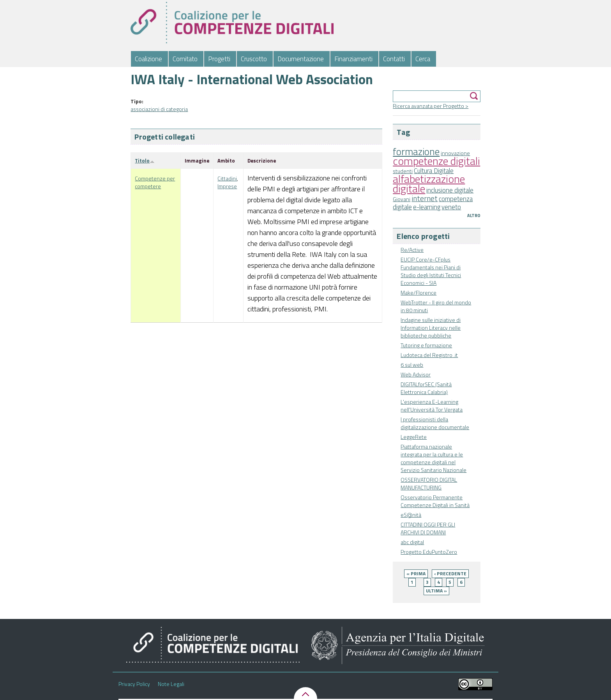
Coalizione (148, 59)
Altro (474, 216)
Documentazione (301, 59)
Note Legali (171, 684)
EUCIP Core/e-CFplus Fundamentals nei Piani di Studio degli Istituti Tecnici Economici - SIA (431, 271)
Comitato (185, 59)
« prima (416, 574)
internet (425, 198)
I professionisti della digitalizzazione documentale (435, 423)
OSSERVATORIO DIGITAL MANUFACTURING (429, 483)
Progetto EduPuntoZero (429, 552)
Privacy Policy (134, 684)
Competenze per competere (155, 182)
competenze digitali (436, 161)
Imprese (227, 186)
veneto (451, 207)
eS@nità (411, 515)
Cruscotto (254, 59)
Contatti (394, 59)
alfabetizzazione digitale (429, 184)
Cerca (423, 59)
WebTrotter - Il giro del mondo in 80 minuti (436, 306)
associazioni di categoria (159, 109)
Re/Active (412, 250)
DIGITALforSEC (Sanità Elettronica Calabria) (426, 388)
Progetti (219, 59)
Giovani (402, 199)
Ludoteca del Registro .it (429, 355)
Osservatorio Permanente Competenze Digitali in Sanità (435, 501)
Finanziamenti (353, 59)
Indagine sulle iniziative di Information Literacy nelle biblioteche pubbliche (431, 328)
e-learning (427, 207)
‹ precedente (450, 574)
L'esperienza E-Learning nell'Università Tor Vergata (432, 406)
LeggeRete (414, 437)
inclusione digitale (450, 190)
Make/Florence (419, 293)
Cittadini (227, 178)
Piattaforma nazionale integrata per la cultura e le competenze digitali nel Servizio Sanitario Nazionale (434, 458)
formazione (416, 151)
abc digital (412, 542)
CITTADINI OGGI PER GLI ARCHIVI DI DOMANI (428, 528)
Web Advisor (416, 374)
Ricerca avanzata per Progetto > (431, 106)
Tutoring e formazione (426, 345)
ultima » (436, 591)
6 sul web (412, 365)
